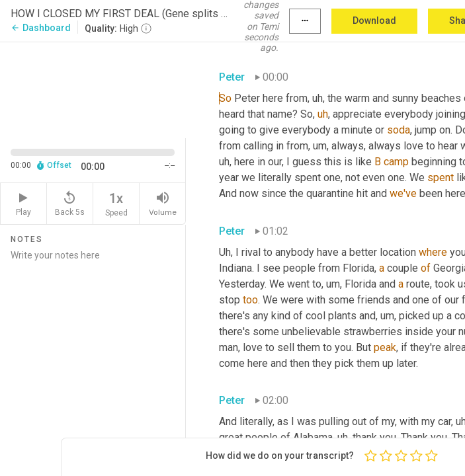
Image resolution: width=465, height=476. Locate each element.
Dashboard (41, 28)
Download (374, 20)
